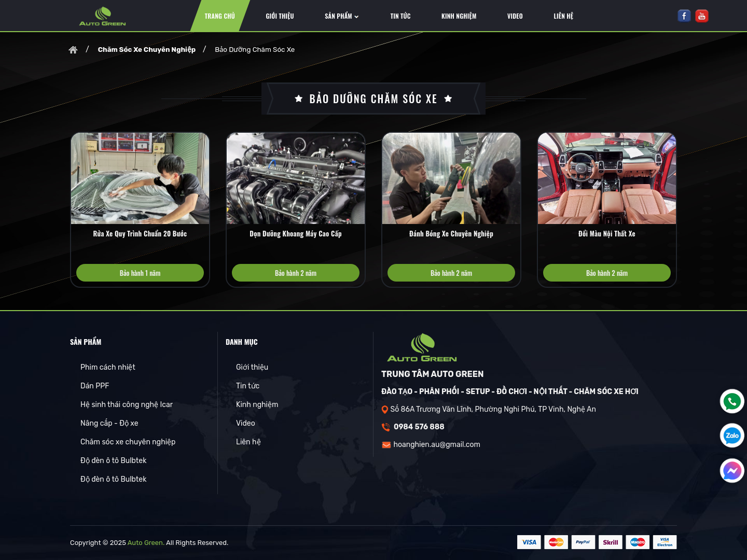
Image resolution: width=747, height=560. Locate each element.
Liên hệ (248, 442)
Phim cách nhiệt (108, 367)
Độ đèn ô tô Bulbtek (113, 461)
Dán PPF (95, 386)
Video (246, 423)
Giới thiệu (252, 367)
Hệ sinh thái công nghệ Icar (127, 405)
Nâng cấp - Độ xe (109, 423)
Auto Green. (146, 543)
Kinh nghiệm (257, 405)
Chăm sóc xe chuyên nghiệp (128, 442)
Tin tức (248, 386)
